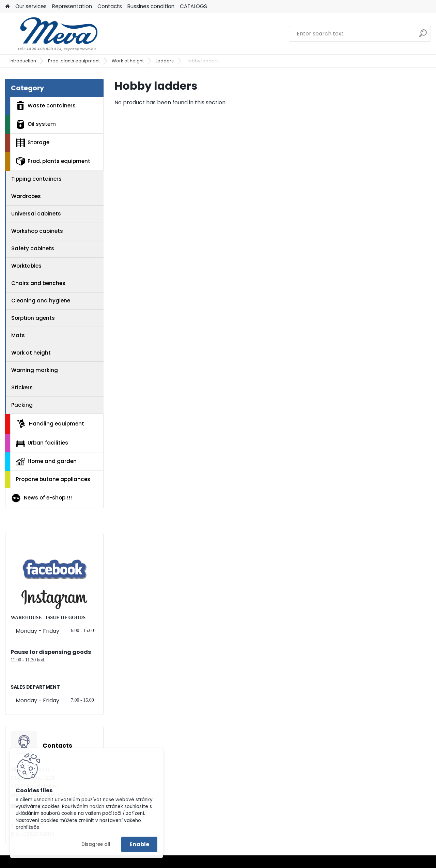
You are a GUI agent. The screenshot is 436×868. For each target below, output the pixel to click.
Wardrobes (26, 196)
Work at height (128, 61)
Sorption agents (33, 318)
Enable (139, 844)
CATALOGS (193, 6)
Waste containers (46, 106)
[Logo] (52, 34)
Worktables (26, 266)
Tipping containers (36, 179)
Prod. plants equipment (74, 61)
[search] (423, 36)
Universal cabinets (36, 214)
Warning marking (35, 370)
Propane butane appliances (53, 479)
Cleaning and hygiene (41, 301)
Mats (18, 335)
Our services (31, 6)
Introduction (23, 61)
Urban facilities (42, 443)
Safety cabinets (33, 248)
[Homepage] (7, 7)
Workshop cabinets (37, 231)
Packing (22, 405)
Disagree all (96, 844)
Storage (33, 143)
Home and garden (46, 461)
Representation (72, 6)
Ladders (165, 61)
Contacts (110, 6)
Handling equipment (50, 424)
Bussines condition (151, 6)
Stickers (22, 387)
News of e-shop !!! (41, 498)
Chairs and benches (38, 283)
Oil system (36, 124)
